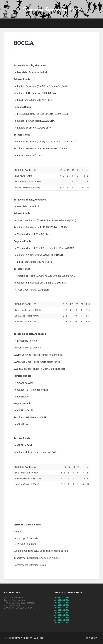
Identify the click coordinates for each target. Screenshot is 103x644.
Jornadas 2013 (62, 615)
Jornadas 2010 (62, 622)
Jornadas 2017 (62, 605)
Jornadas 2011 (62, 620)
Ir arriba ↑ (92, 638)
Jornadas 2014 (62, 612)
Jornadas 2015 (62, 607)
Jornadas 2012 (62, 617)
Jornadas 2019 (62, 600)
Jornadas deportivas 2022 (51, 9)
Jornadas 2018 (62, 603)
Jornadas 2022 (62, 598)
